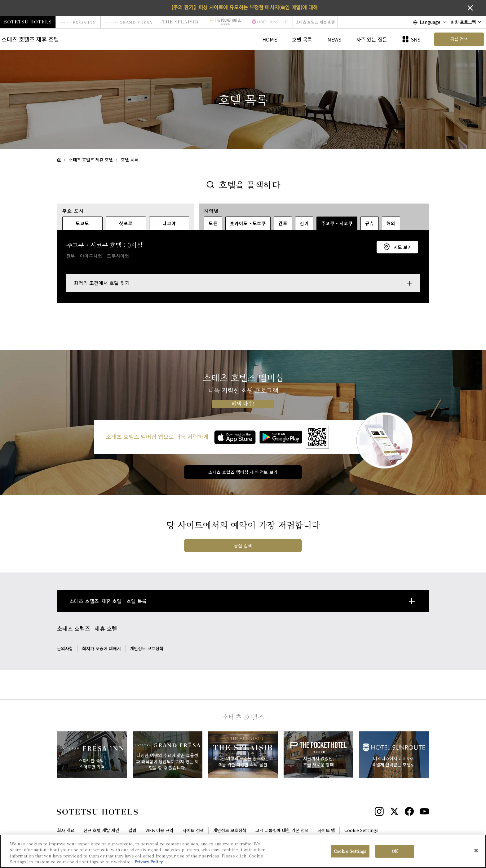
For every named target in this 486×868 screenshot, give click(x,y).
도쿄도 (82, 223)
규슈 (370, 223)
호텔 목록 (302, 39)
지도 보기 (402, 247)
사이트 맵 (326, 830)
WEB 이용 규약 (159, 830)
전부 (71, 256)
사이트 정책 (193, 830)
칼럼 (132, 830)
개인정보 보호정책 (147, 648)
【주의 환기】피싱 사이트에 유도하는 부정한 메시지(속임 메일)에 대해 (243, 7)
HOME (270, 39)
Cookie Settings (361, 830)
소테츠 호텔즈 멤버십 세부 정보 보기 (243, 472)
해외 (391, 223)
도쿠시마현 (118, 256)
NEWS (334, 39)
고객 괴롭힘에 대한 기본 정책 (282, 830)
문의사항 (65, 648)
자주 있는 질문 (372, 39)
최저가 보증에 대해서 (102, 648)
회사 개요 (66, 830)
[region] (243, 851)
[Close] (476, 850)
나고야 (169, 223)
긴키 (304, 223)
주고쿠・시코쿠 (337, 223)
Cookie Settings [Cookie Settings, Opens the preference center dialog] (350, 851)
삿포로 (126, 223)
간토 (283, 223)
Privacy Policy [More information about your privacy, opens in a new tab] (149, 862)
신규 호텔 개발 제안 (101, 830)
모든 (213, 223)
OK (395, 851)
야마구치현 (91, 256)
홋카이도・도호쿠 (248, 223)
